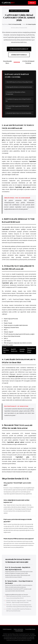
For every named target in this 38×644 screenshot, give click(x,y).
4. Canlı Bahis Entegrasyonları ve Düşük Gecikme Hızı (18, 100)
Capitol (8, 3)
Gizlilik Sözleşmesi (7, 629)
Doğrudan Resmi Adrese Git (19, 49)
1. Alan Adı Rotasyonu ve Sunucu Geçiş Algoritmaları (19, 82)
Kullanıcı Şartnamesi (18, 629)
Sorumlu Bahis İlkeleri (30, 629)
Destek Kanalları (19, 631)
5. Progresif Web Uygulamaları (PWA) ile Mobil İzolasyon (17, 107)
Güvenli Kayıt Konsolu (19, 55)
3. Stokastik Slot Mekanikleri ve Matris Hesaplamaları (15, 93)
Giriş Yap (32, 3)
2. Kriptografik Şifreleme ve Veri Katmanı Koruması (19, 87)
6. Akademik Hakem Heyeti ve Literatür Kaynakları (19, 113)
